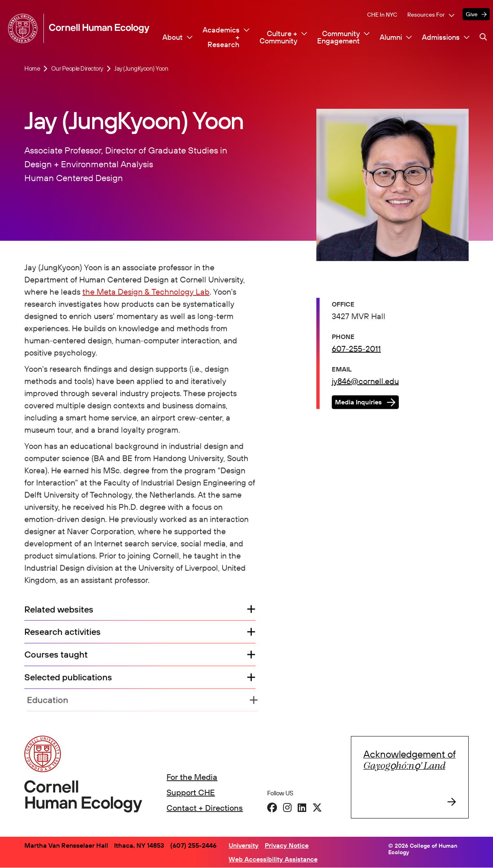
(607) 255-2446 (193, 845)
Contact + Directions (205, 808)
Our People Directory (77, 69)
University (244, 845)
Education (52, 701)
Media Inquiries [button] (358, 403)
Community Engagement (338, 37)
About (173, 37)
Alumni (391, 37)
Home (32, 69)
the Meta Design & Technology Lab (146, 293)
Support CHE (191, 792)
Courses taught (56, 656)
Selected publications (69, 678)
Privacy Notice (287, 845)
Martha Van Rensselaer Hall (66, 845)
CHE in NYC (382, 15)
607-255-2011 (356, 349)
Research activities (63, 633)
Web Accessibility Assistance (273, 859)
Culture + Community (278, 37)
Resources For (426, 15)
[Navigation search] (483, 37)
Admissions (441, 37)
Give (472, 14)
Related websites (59, 611)
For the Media (192, 777)
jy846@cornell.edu (365, 382)
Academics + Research (221, 37)
